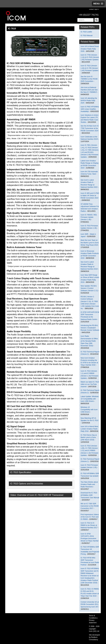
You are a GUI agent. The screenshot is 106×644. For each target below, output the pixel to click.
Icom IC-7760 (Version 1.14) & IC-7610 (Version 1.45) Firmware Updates (90, 57)
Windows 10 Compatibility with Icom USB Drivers (89, 410)
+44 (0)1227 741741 (89, 15)
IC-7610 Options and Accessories (27, 484)
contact (91, 9)
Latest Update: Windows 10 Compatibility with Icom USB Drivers (90, 399)
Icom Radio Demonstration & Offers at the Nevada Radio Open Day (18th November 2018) (89, 341)
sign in (97, 9)
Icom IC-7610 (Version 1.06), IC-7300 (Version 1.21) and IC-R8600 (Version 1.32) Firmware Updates (89, 451)
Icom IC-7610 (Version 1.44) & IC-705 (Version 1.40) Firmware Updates (90, 68)
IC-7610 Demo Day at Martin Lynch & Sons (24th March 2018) (89, 437)
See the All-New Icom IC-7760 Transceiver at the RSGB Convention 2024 (90, 128)
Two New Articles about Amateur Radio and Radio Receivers (89, 484)
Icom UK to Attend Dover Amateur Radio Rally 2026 (90, 49)
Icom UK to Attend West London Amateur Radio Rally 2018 (89, 429)
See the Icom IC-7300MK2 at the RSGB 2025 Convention (89, 79)
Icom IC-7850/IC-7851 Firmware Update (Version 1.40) (89, 217)
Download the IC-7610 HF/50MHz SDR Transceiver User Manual (90, 495)
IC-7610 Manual (86, 36)
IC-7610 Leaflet (86, 32)
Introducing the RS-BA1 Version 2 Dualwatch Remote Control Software (90, 328)
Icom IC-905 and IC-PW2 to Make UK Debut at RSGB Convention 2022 (90, 196)
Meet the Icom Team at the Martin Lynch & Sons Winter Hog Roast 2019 (90, 243)
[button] (98, 4)
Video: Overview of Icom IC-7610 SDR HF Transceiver (37, 495)
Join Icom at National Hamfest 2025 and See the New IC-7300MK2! (89, 90)
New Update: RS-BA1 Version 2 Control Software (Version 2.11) (89, 288)
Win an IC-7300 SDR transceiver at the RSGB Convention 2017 (90, 506)
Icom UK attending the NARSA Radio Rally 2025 (89, 101)
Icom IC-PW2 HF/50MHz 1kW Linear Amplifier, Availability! (90, 109)
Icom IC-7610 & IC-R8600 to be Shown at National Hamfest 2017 (89, 525)
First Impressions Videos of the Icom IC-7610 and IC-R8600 (90, 517)
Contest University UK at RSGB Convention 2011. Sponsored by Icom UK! (90, 604)
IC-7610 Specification (21, 472)
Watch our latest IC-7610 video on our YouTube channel (90, 384)
